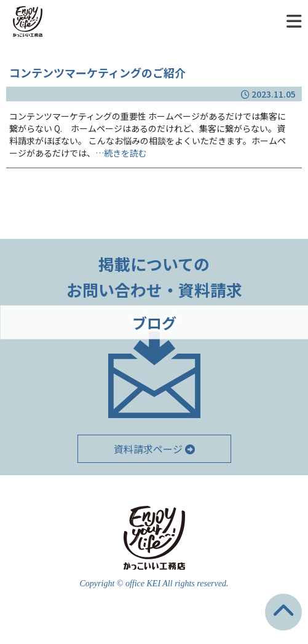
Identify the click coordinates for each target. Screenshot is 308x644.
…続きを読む (121, 153)
